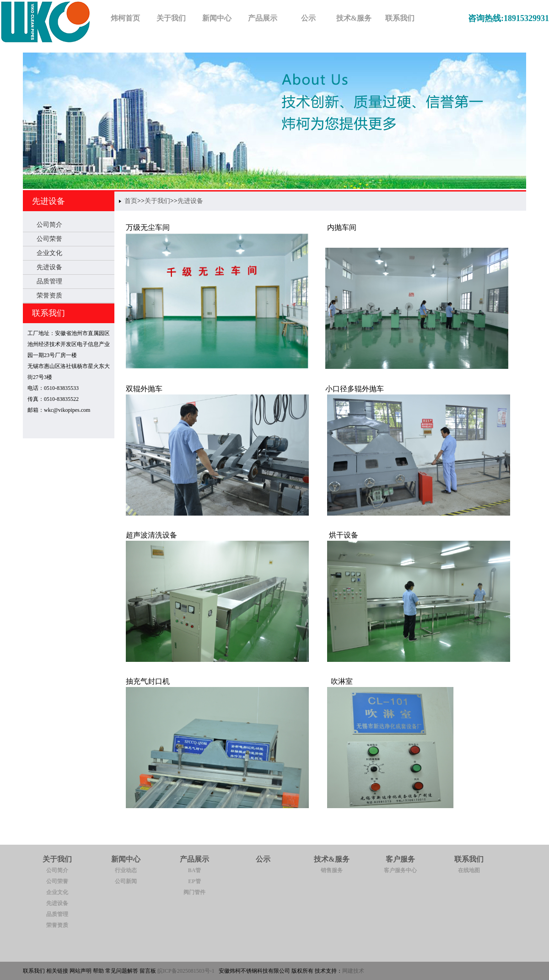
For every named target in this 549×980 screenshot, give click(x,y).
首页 (131, 201)
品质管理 (49, 281)
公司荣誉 (49, 239)
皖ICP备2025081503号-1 (186, 971)
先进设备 (48, 201)
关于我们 (157, 201)
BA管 (195, 870)
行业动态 (126, 870)
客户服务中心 (400, 870)
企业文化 (49, 253)
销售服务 (332, 870)
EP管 (194, 881)
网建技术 (353, 971)
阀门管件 (194, 892)
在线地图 (469, 870)
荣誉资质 (49, 296)
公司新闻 (126, 881)
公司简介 (49, 225)
